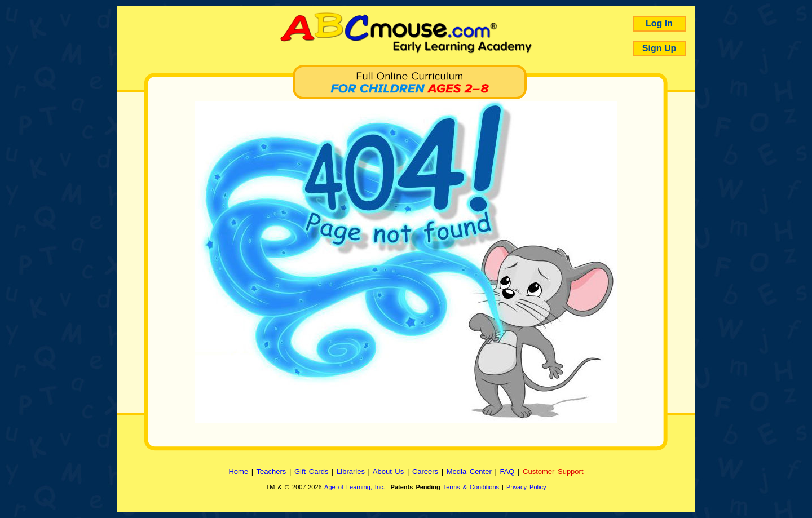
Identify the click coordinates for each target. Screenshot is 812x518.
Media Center (469, 471)
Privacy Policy (526, 487)
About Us (388, 471)
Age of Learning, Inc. (355, 487)
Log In (659, 23)
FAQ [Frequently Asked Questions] (507, 471)
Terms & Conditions (471, 487)
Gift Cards (312, 471)
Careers (425, 471)
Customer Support (553, 471)
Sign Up (659, 48)
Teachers (272, 471)
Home (238, 471)
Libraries (351, 471)
